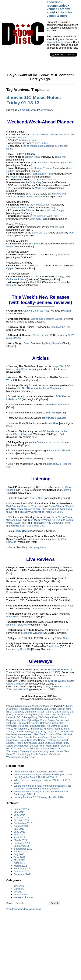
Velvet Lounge (42, 205)
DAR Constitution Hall (39, 174)
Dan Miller (12, 285)
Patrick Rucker (51, 570)
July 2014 (19, 812)
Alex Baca (69, 162)
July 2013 (19, 829)
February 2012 (22, 869)
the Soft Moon (49, 749)
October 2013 (21, 820)
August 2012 (21, 852)
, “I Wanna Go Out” (44, 520)
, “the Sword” (33, 509)
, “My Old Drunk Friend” (52, 523)
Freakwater (24, 723)
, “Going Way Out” (28, 526)
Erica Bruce (13, 617)
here (34, 437)
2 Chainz (67, 706)
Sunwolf (34, 746)
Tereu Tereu (59, 746)
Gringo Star (57, 723)
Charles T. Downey (17, 625)
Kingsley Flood (52, 729)
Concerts (19, 886)
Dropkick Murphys (16, 720)
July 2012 (19, 854)
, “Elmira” (61, 506)
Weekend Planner (42, 706)
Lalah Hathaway (23, 732)
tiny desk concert (54, 751)
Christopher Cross (35, 712)
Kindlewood (36, 729)
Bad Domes (50, 709)
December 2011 (23, 874)
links (61, 12)
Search (10, 903)
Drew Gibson (59, 717)
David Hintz (27, 589)
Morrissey (11, 734)
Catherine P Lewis (16, 279)
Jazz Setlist (41, 143)
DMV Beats (45, 717)
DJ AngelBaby (29, 717)
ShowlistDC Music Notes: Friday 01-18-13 (34, 100)
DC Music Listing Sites (26, 714)
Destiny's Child (48, 714)
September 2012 (23, 849)
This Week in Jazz (26, 140)
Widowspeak (13, 757)
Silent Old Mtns (60, 743)
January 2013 (21, 846)
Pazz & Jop (57, 737)
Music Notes (24, 706)
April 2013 (19, 837)
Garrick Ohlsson (40, 723)
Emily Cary (35, 182)
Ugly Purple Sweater (37, 754)
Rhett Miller (53, 740)
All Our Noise (62, 638)
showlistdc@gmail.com (59, 42)
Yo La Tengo (28, 757)
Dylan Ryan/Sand (37, 720)
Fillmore (30, 210)
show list (53, 2)
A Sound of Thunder (17, 709)
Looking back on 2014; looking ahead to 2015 (39, 772)
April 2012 (19, 863)
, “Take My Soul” (41, 512)
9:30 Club (39, 255)
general (18, 892)
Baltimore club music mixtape (53, 442)
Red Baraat (39, 740)
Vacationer (55, 754)
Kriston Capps (56, 210)
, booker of (42, 388)
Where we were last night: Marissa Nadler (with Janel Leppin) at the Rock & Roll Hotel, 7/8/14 (43, 776)
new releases (25, 734)
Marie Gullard (42, 188)
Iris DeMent (53, 726)
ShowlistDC (47, 110)
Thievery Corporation (32, 751)
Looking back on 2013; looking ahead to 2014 (39, 797)
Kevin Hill (25, 649)
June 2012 (20, 857)
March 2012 (20, 866)
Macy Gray (39, 732)
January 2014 (21, 818)
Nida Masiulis (58, 327)
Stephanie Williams (32, 633)
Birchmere (43, 162)
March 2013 (20, 840)
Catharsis (18, 712)
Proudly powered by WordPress (24, 909)
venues (52, 9)
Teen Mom (46, 746)
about (51, 12)
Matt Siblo (63, 255)
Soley (9, 746)
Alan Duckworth (30, 581)
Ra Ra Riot (26, 740)
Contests (19, 889)
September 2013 (23, 823)
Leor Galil (58, 227)
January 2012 (21, 871)
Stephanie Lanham (17, 207)
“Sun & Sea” (37, 498)
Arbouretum (36, 709)
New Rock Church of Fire (48, 734)
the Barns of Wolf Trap (45, 179)
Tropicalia (19, 754)
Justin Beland (17, 322)
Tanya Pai (60, 157)
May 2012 (19, 860)
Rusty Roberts (53, 343)
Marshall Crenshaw (63, 732)
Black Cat (37, 233)
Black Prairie (65, 709)
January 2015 (21, 809)
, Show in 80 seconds (25, 506)
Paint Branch (25, 737)
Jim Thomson (21, 729)
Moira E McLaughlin (31, 197)
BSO (9, 712)
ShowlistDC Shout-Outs (37, 743)
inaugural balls (38, 726)
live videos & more (60, 14)
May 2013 (19, 835)
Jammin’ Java (32, 157)
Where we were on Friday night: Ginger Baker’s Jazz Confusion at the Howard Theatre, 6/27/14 (43, 787)
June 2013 (20, 832)
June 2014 (20, 815)
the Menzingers (31, 749)
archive (65, 9)
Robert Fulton (17, 177)
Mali (49, 732)
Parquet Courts (41, 737)
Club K (49, 712)
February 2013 (22, 843)
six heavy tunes (38, 547)
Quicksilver (12, 740)
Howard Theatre (43, 168)
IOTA (32, 194)
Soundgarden (21, 746)
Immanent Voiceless (17, 726)
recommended (57, 6)
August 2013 (21, 826)
